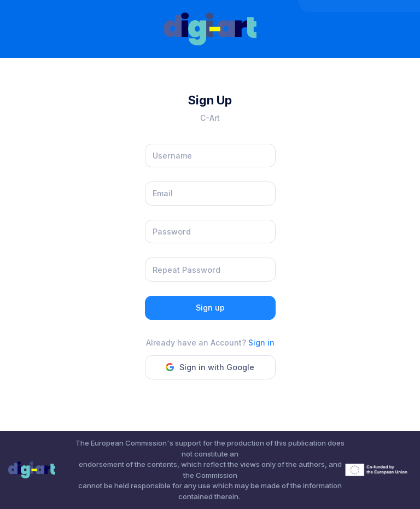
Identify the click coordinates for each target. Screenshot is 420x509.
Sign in (261, 343)
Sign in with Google (210, 367)
